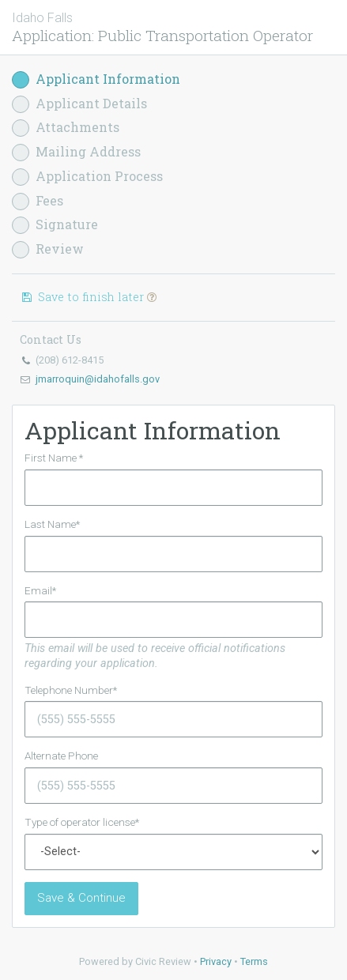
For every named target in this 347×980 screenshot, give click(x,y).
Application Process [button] (87, 177)
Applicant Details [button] (79, 104)
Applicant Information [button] (96, 79)
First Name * (54, 458)
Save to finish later (88, 297)
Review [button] (48, 249)
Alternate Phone (61, 756)
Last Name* (52, 524)
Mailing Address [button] (76, 152)
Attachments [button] (66, 128)
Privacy (216, 961)
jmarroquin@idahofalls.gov (98, 379)
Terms (254, 961)
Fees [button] (38, 201)
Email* (40, 590)
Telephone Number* (71, 690)
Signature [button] (55, 225)
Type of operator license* (82, 822)
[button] (152, 297)
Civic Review (163, 961)
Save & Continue (81, 898)
